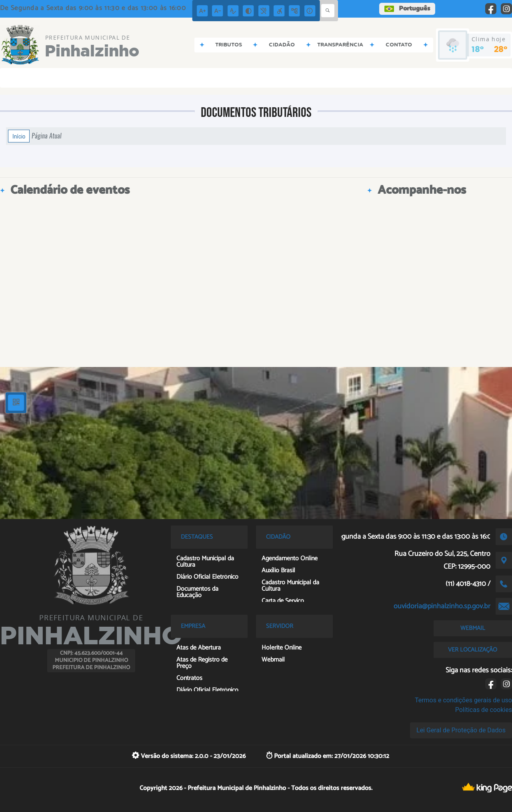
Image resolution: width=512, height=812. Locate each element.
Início (19, 136)
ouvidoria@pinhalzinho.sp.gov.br (442, 606)
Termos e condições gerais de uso (463, 700)
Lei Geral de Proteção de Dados (461, 730)
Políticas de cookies (484, 710)
